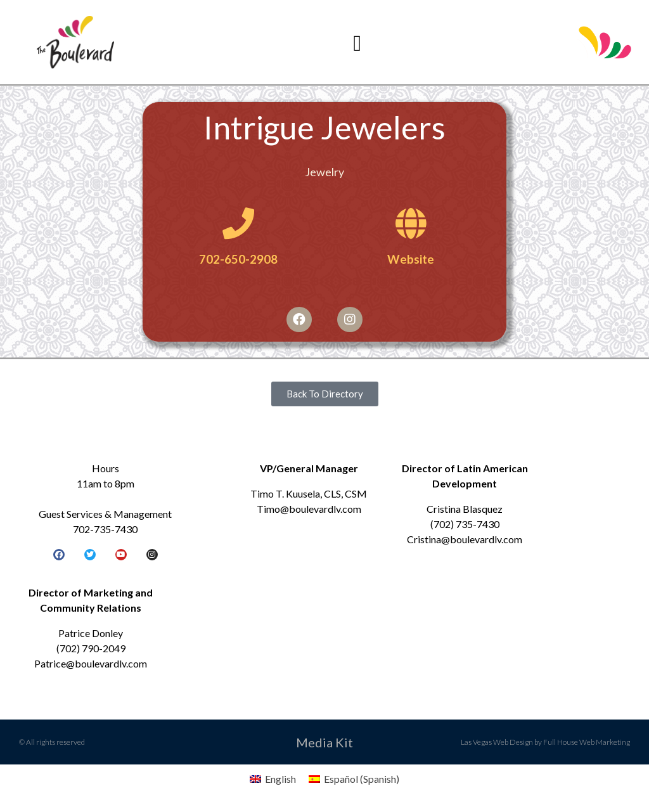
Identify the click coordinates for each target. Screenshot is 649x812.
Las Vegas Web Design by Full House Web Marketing (545, 742)
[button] (357, 43)
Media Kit (324, 742)
